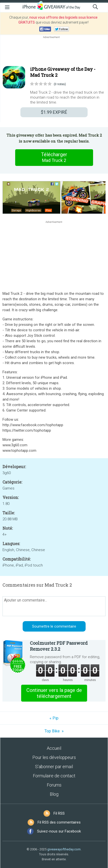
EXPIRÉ (54, 112)
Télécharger (54, 157)
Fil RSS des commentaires (59, 822)
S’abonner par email (54, 767)
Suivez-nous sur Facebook (59, 831)
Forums (54, 785)
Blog (54, 794)
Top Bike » (54, 731)
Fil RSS (59, 813)
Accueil (54, 748)
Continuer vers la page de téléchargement (54, 693)
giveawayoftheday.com (64, 849)
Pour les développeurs (54, 757)
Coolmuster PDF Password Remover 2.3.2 (59, 646)
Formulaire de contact (54, 776)
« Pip (54, 718)
